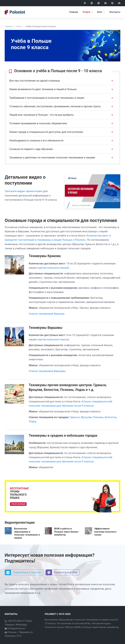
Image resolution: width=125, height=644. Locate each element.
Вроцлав (86, 417)
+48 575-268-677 (16, 621)
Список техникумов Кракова (47, 314)
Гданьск (75, 417)
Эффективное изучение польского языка (105, 532)
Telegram (10, 625)
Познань (98, 417)
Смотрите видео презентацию (24, 191)
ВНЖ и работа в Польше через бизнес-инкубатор (67, 532)
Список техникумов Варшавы (47, 371)
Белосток (111, 417)
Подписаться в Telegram (23, 572)
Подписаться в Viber (62, 572)
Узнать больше (18, 504)
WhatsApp (21, 625)
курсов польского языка (53, 268)
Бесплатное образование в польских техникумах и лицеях (27, 533)
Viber (29, 621)
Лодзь (33, 421)
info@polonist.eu (16, 628)
